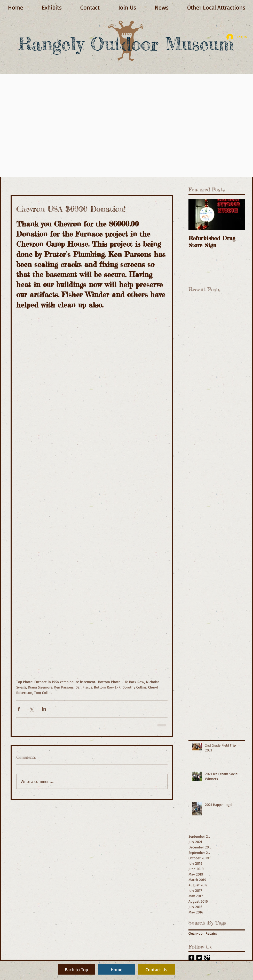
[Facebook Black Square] (191, 958)
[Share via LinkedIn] (44, 709)
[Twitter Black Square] (199, 958)
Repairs (211, 933)
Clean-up (195, 933)
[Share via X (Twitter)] (31, 709)
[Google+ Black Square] (207, 958)
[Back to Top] (76, 969)
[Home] (116, 969)
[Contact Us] (156, 969)
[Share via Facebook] (19, 709)
